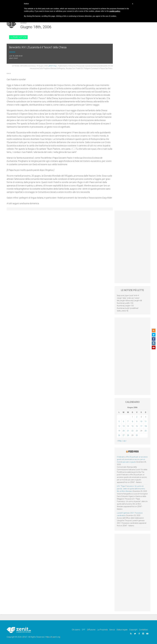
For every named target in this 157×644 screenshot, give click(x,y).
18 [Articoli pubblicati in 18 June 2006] (146, 426)
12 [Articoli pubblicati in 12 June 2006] (119, 426)
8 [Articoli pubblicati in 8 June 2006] (132, 422)
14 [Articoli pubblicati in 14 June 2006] (128, 426)
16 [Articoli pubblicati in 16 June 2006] (137, 426)
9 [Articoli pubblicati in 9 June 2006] (137, 422)
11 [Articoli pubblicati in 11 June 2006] (146, 422)
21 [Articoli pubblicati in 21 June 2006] (128, 431)
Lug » (124, 441)
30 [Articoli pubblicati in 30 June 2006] (137, 435)
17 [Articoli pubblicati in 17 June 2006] (141, 426)
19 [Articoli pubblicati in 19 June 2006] (119, 431)
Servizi (112, 630)
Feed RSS (133, 452)
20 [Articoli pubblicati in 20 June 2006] (124, 431)
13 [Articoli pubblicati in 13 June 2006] (124, 426)
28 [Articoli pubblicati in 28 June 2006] (128, 435)
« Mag (119, 441)
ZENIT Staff (14, 58)
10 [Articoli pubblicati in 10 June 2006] (141, 422)
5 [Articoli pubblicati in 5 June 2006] (119, 422)
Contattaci (143, 630)
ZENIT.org (52, 66)
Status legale (122, 630)
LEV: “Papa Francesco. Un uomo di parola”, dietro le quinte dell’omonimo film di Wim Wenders (131, 489)
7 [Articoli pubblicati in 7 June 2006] (128, 422)
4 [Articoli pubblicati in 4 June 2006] (146, 417)
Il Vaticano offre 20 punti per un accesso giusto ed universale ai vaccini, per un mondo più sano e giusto (132, 459)
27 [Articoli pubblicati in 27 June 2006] (124, 435)
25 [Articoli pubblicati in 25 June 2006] (146, 431)
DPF (84, 630)
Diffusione (91, 630)
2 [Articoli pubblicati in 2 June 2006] (137, 417)
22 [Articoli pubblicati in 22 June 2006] (132, 431)
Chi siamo (76, 630)
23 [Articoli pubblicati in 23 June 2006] (137, 431)
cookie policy (115, 11)
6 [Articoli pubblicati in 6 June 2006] (124, 422)
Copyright (133, 630)
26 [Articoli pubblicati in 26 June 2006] (119, 435)
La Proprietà (102, 630)
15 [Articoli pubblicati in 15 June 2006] (132, 426)
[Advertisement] (132, 247)
